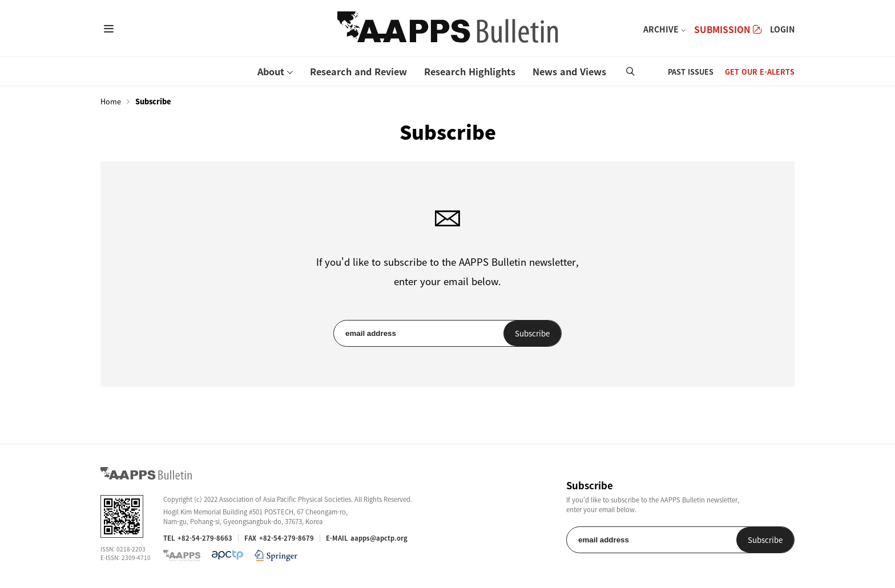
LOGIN (782, 29)
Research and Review (358, 71)
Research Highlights (470, 71)
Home (111, 102)
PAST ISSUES (691, 72)
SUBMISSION (728, 29)
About (271, 71)
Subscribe (532, 333)
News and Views (569, 71)
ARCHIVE (661, 29)
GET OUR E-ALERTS (760, 72)
